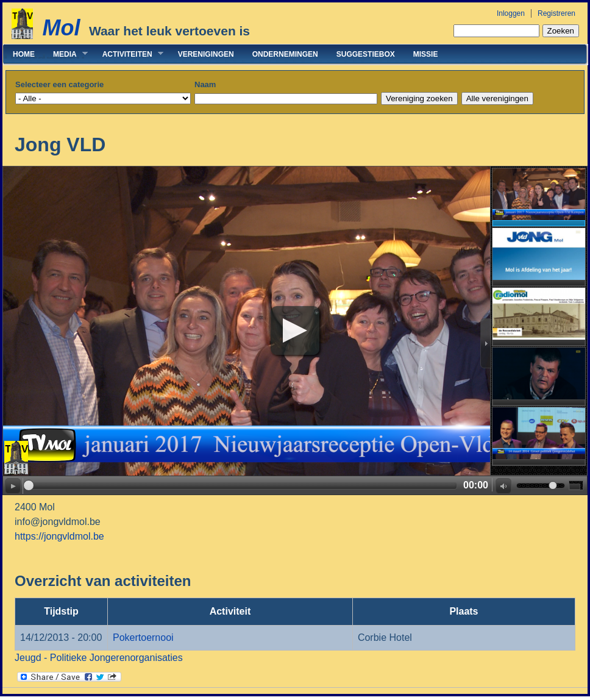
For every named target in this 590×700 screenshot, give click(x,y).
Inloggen (511, 13)
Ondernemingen (285, 54)
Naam (205, 84)
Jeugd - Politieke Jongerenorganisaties (99, 658)
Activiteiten (128, 54)
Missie (426, 54)
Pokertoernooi (143, 637)
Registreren (556, 13)
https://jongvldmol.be (59, 536)
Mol (61, 28)
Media (66, 54)
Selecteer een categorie (59, 84)
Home (24, 54)
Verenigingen (206, 54)
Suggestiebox (366, 54)
